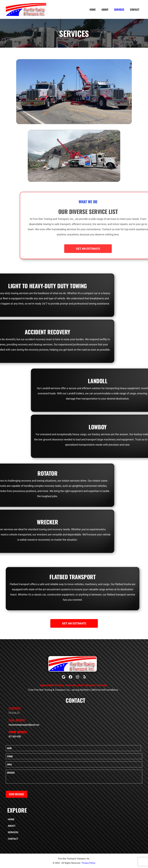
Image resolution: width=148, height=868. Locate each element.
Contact (135, 10)
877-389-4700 (15, 736)
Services (119, 10)
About (105, 10)
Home (93, 10)
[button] (64, 677)
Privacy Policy (89, 863)
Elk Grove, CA (14, 713)
